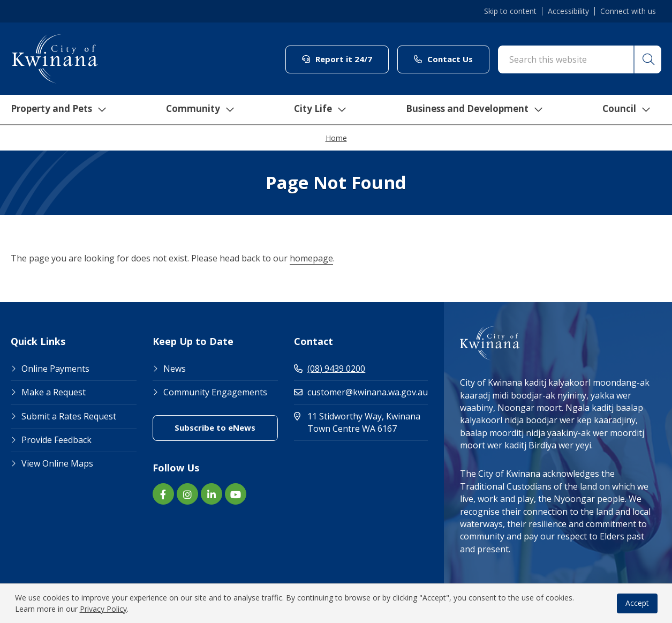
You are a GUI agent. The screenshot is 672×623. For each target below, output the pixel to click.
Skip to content (510, 11)
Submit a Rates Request (69, 416)
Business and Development (475, 110)
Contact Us (443, 59)
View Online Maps (57, 463)
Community (199, 110)
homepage (311, 258)
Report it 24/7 (337, 59)
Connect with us (628, 11)
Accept (637, 603)
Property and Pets (55, 110)
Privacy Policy (103, 609)
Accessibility (568, 11)
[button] (647, 59)
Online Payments (55, 369)
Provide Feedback (56, 440)
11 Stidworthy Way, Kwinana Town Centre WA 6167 (361, 422)
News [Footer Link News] (175, 369)
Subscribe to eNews (215, 427)
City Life (318, 110)
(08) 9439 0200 (330, 369)
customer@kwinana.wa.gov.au (361, 392)
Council (629, 110)
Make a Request (54, 392)
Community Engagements (215, 392)
